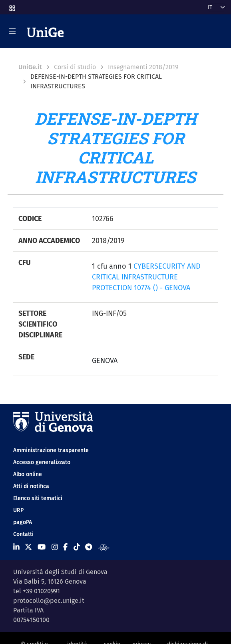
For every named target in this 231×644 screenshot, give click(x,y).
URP (18, 510)
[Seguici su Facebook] (65, 547)
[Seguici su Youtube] (42, 547)
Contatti (23, 534)
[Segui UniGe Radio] (104, 547)
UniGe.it (30, 67)
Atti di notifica (31, 486)
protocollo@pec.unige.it (49, 601)
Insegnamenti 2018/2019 (143, 67)
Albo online (28, 474)
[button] (12, 6)
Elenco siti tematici (38, 498)
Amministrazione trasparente (51, 450)
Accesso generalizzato (42, 462)
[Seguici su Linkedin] (16, 547)
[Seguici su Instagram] (55, 547)
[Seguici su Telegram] (89, 547)
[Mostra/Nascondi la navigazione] (12, 31)
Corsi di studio (75, 67)
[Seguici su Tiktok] (77, 547)
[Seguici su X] (28, 547)
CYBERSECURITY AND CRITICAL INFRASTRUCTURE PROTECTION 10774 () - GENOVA (146, 277)
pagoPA (23, 522)
